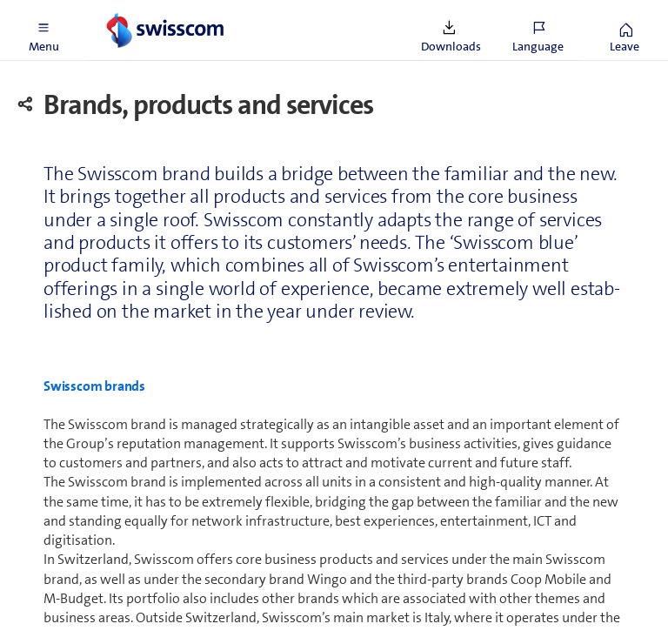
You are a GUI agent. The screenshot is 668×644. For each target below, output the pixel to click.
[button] (43, 30)
